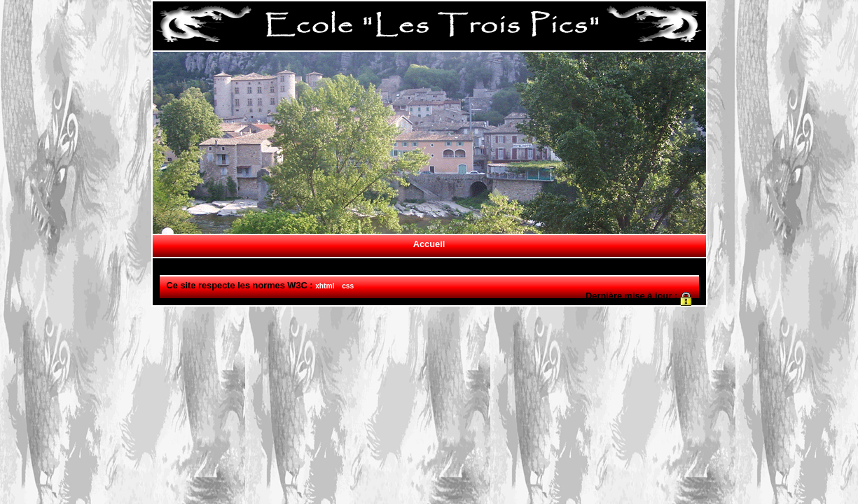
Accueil (429, 244)
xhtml (325, 286)
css (348, 286)
